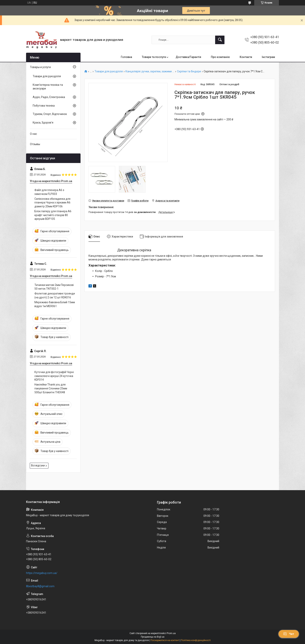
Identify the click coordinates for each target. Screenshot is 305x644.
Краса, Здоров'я (43, 123)
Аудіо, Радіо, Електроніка (49, 97)
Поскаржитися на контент (165, 640)
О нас (33, 134)
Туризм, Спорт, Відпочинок (50, 114)
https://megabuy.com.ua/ (42, 573)
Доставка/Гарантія (188, 57)
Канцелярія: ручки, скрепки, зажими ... (150, 71)
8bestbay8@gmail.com (40, 586)
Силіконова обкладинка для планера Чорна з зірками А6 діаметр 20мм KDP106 (52, 203)
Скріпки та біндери (189, 71)
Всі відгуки (38, 465)
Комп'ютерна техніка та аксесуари (48, 87)
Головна (126, 57)
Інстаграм (268, 57)
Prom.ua (171, 633)
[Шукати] (220, 40)
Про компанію (220, 57)
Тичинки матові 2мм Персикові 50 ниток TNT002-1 (54, 287)
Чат (289, 634)
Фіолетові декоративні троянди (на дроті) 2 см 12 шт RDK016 (55, 295)
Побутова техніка (44, 106)
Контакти (246, 57)
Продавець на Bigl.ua (153, 637)
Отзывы (35, 144)
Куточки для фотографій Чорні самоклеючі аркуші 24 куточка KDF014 (54, 376)
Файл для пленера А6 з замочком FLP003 (49, 192)
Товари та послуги (154, 57)
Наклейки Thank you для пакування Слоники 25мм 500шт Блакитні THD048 (51, 388)
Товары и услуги (40, 67)
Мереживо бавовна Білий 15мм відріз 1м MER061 (55, 304)
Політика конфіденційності (196, 640)
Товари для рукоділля (109, 71)
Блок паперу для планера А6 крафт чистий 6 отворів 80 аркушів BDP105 (53, 215)
